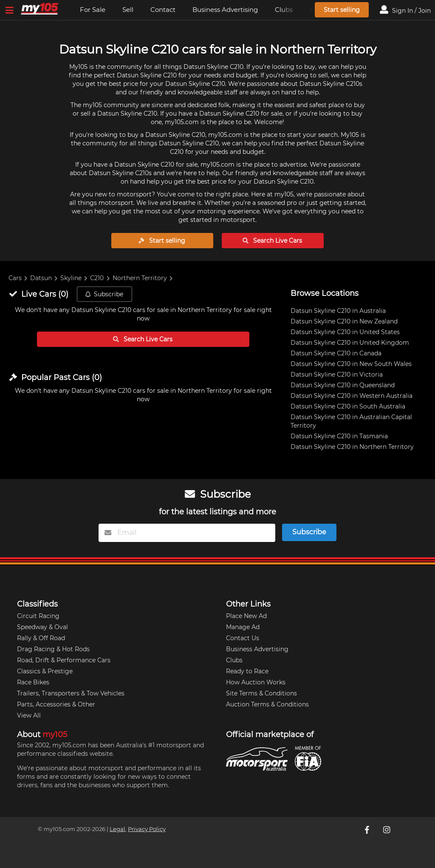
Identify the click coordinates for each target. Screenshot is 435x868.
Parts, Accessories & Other (56, 704)
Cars (15, 278)
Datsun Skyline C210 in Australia (338, 311)
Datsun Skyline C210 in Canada (336, 353)
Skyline (71, 278)
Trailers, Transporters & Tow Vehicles (71, 693)
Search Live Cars (272, 241)
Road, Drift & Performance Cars (64, 660)
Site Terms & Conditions (261, 693)
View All (29, 715)
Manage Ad (243, 627)
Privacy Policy (147, 829)
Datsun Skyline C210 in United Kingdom (350, 343)
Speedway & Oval (42, 627)
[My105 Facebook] (368, 830)
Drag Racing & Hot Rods (53, 649)
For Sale (93, 10)
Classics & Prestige (45, 671)
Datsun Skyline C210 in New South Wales (351, 364)
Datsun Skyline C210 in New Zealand (344, 321)
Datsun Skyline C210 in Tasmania (339, 436)
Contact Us (243, 638)
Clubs (234, 660)
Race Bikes (33, 682)
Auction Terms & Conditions (267, 704)
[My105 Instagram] (387, 830)
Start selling (342, 10)
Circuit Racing (38, 616)
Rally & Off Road (41, 638)
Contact (163, 10)
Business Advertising (225, 10)
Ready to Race (247, 671)
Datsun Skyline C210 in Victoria (337, 374)
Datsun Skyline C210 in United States (345, 332)
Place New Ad (246, 616)
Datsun (41, 278)
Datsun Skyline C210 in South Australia (348, 406)
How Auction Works (256, 682)
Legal (117, 829)
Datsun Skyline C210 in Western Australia (352, 396)
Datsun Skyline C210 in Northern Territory (352, 447)
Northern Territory (140, 278)
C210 (97, 278)
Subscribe (104, 294)
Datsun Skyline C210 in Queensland (343, 385)
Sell (128, 10)
